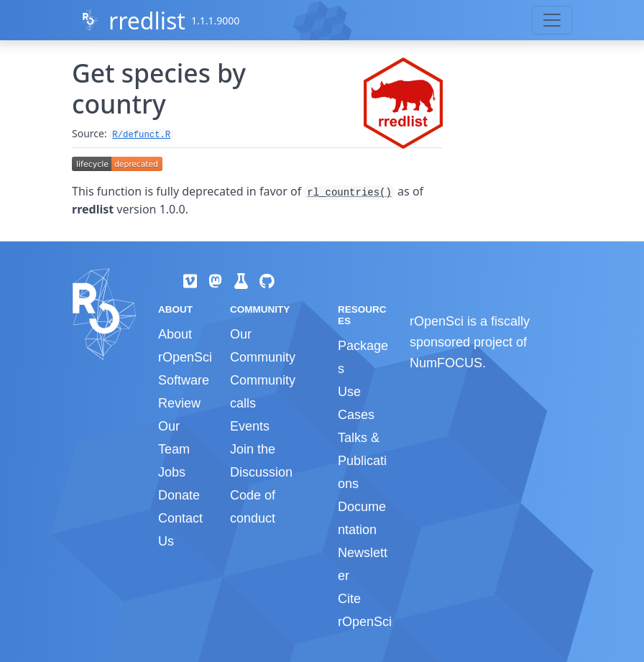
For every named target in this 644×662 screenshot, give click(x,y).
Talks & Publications (362, 461)
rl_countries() (349, 193)
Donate (179, 495)
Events (250, 426)
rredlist (147, 20)
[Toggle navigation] (552, 20)
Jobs (172, 472)
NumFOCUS (446, 363)
